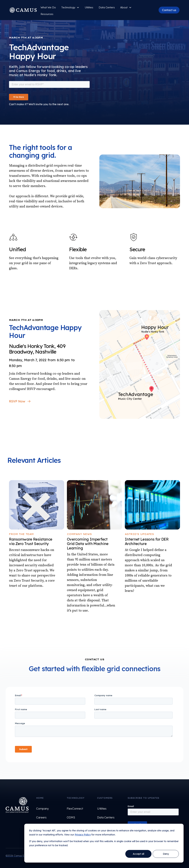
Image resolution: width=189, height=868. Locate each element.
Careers (41, 817)
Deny (166, 854)
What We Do (48, 7)
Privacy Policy (83, 835)
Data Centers (107, 7)
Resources (47, 14)
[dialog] (104, 843)
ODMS (71, 817)
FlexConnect (75, 809)
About (124, 7)
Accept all (138, 854)
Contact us (169, 10)
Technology (68, 7)
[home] (24, 10)
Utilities (102, 809)
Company (42, 809)
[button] (70, 7)
